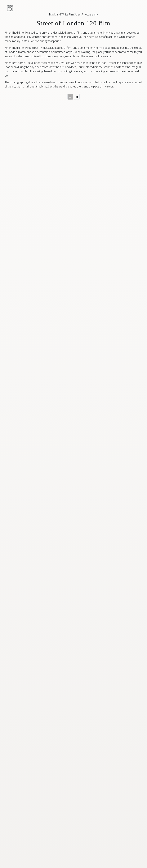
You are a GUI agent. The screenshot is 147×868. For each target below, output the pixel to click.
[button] (10, 8)
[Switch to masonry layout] (77, 97)
